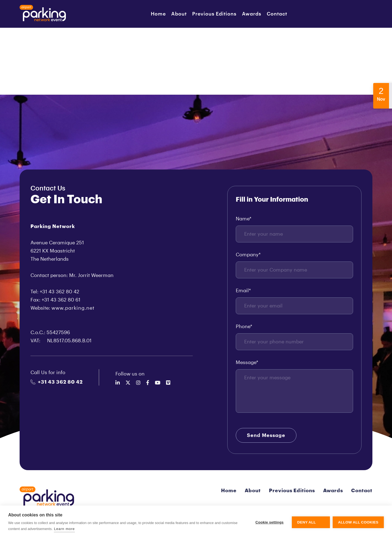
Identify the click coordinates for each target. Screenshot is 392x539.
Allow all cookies (358, 522)
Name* (244, 219)
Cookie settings (269, 522)
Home (158, 14)
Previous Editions (214, 14)
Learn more (64, 529)
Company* (248, 255)
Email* (243, 291)
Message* (247, 362)
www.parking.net (73, 308)
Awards (252, 14)
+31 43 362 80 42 (57, 382)
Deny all (307, 522)
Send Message (266, 435)
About (179, 14)
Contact (277, 14)
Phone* (244, 327)
